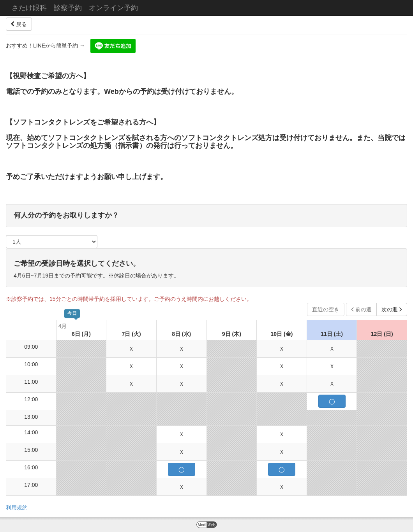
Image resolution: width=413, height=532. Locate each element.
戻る (19, 24)
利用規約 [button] (17, 507)
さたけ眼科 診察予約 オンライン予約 (75, 8)
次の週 (392, 309)
